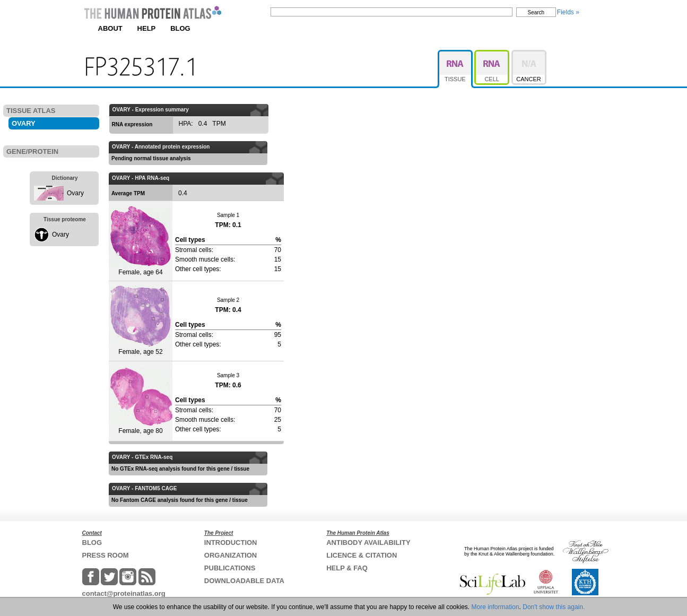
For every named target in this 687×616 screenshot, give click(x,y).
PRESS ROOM (106, 555)
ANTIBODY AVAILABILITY (368, 543)
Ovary (75, 193)
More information (495, 607)
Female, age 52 (141, 320)
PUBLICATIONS (230, 568)
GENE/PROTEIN (32, 151)
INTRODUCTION (231, 543)
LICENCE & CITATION (362, 555)
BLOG (180, 28)
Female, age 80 (141, 401)
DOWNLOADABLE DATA (244, 581)
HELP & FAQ (347, 568)
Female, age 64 (141, 241)
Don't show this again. (554, 607)
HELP (147, 28)
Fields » (568, 12)
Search (536, 12)
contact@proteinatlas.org (124, 593)
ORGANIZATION (231, 555)
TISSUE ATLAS (31, 111)
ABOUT (110, 28)
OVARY (24, 123)
